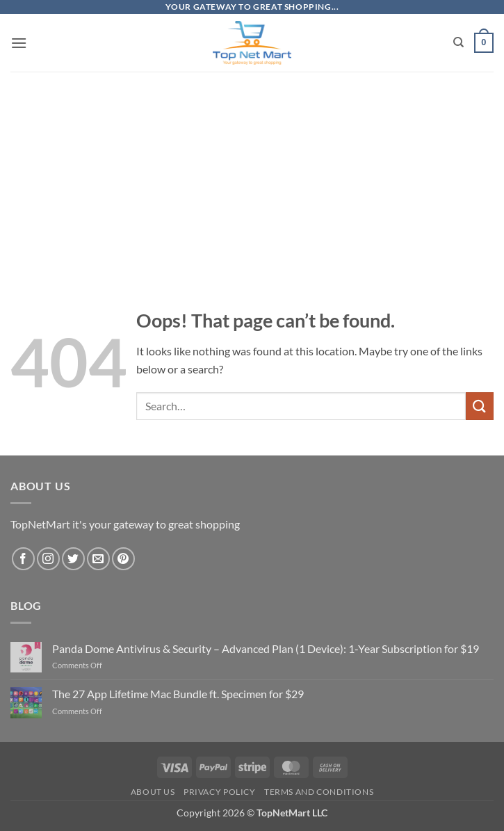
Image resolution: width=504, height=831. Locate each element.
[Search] (458, 42)
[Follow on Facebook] (23, 559)
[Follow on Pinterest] (123, 559)
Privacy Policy (220, 792)
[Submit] (480, 406)
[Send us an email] (98, 559)
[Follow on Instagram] (48, 559)
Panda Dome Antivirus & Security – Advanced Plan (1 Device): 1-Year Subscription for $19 (266, 648)
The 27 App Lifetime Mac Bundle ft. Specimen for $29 (178, 694)
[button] (19, 43)
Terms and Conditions (319, 792)
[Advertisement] (252, 168)
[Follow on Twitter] (73, 559)
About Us (153, 792)
